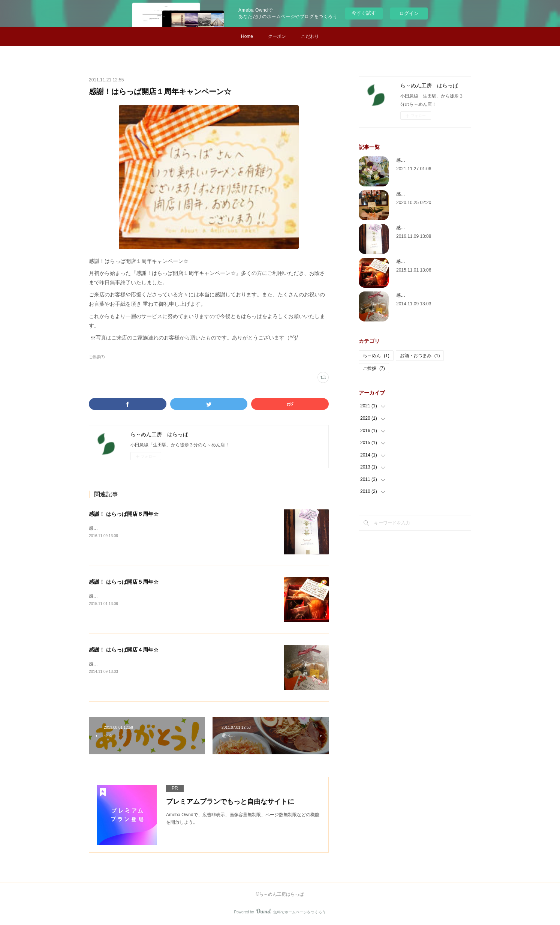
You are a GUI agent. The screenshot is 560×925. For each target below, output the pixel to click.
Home (247, 36)
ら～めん (376, 356)
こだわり (310, 36)
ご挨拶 (374, 368)
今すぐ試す (364, 13)
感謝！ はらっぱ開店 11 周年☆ (427, 160)
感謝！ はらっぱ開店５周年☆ (124, 582)
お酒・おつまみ (420, 356)
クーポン (277, 36)
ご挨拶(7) (97, 357)
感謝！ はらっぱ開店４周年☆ (124, 650)
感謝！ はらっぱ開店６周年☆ (124, 514)
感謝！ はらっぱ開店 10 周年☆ (427, 194)
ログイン (409, 13)
